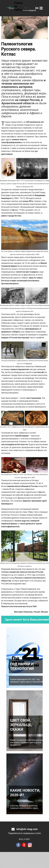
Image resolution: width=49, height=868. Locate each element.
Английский (37, 8)
